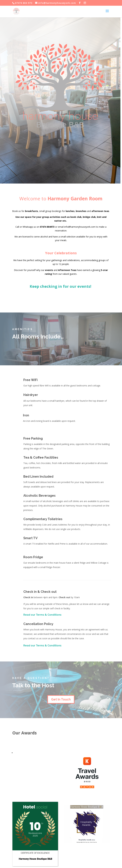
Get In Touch (61, 699)
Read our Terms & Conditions (42, 615)
